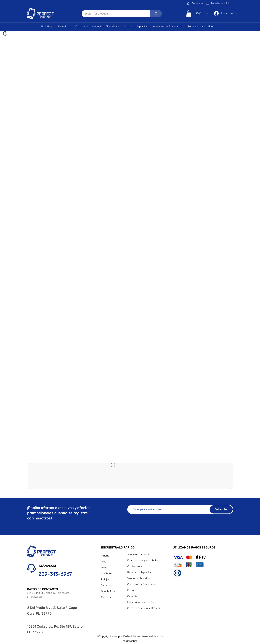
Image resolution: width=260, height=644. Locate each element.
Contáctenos (135, 566)
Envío (131, 590)
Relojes (105, 579)
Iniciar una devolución (140, 602)
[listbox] (201, 13)
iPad (104, 562)
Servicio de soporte (139, 555)
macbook (107, 574)
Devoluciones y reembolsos (143, 560)
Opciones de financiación (142, 584)
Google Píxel (108, 591)
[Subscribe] (221, 509)
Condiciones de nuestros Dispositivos (143, 608)
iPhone (105, 556)
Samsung (107, 585)
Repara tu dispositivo (140, 572)
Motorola (106, 597)
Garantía (132, 596)
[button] (220, 3)
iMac (104, 568)
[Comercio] (195, 3)
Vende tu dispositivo (139, 578)
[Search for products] (114, 14)
